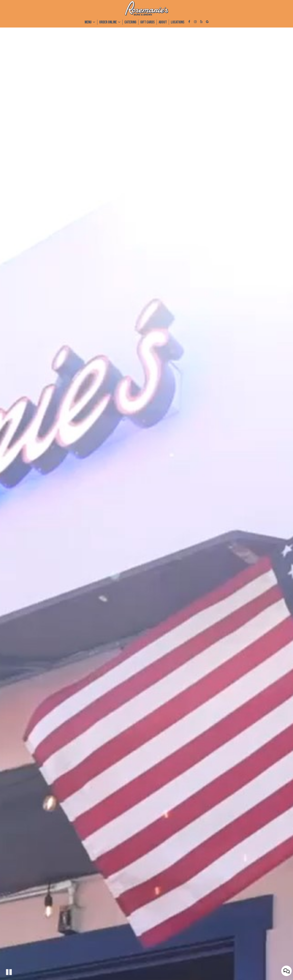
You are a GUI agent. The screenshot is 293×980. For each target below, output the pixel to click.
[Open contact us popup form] (286, 971)
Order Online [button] (110, 22)
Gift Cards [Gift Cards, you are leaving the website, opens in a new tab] (148, 22)
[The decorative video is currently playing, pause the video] (9, 972)
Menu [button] (90, 22)
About (163, 22)
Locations (178, 22)
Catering (130, 22)
